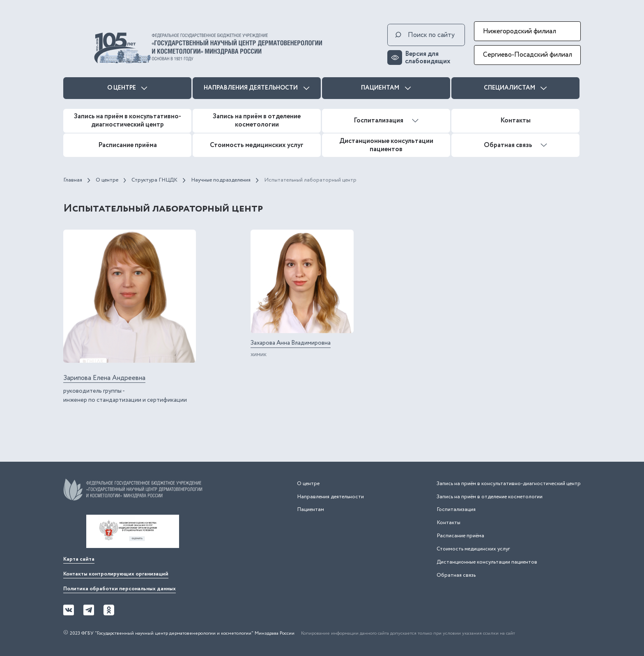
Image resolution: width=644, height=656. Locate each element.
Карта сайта (79, 559)
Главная (73, 180)
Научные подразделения (221, 180)
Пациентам (386, 88)
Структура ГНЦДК (154, 180)
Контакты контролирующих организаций (116, 574)
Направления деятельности (257, 88)
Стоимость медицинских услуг (257, 145)
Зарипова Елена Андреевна (104, 378)
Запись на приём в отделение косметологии (257, 120)
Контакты (515, 120)
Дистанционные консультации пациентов (386, 145)
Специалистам (515, 88)
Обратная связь (516, 145)
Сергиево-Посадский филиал (528, 55)
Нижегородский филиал (520, 31)
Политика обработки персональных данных (120, 589)
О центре (128, 88)
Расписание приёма (128, 145)
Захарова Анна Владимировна (291, 343)
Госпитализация (386, 120)
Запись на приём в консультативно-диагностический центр (128, 120)
